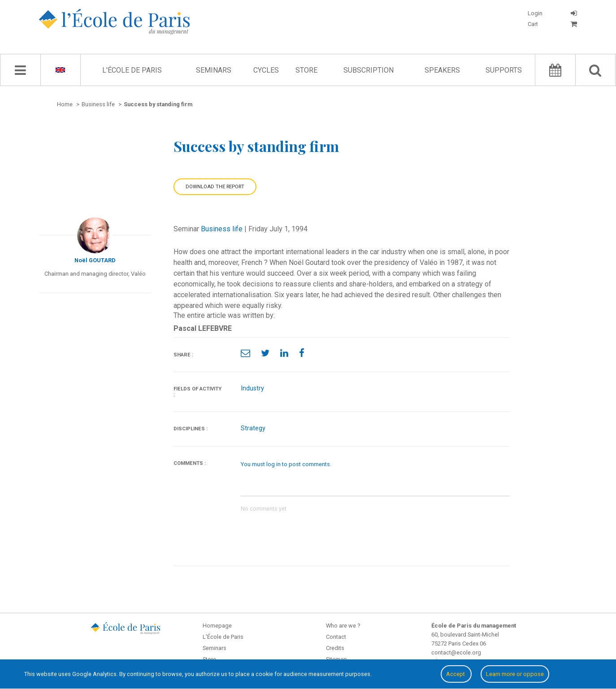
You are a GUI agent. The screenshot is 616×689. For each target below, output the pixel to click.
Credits (335, 648)
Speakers (442, 70)
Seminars (214, 70)
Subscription (369, 70)
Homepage (217, 626)
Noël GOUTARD (95, 260)
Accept (456, 674)
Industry (252, 388)
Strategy (253, 428)
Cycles (266, 70)
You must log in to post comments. (286, 464)
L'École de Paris (132, 70)
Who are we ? (343, 626)
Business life (222, 229)
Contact (336, 637)
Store (306, 70)
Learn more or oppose (515, 674)
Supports (504, 70)
